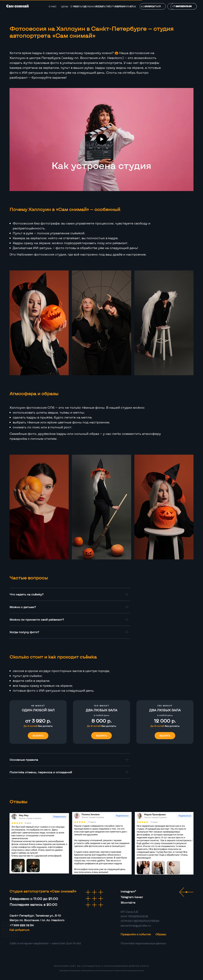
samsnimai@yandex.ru (136, 925)
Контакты (148, 6)
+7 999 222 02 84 (22, 925)
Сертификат (117, 6)
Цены (65, 6)
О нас (52, 6)
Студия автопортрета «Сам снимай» (43, 891)
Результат (80, 6)
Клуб (133, 6)
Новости (97, 6)
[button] (38, 710)
